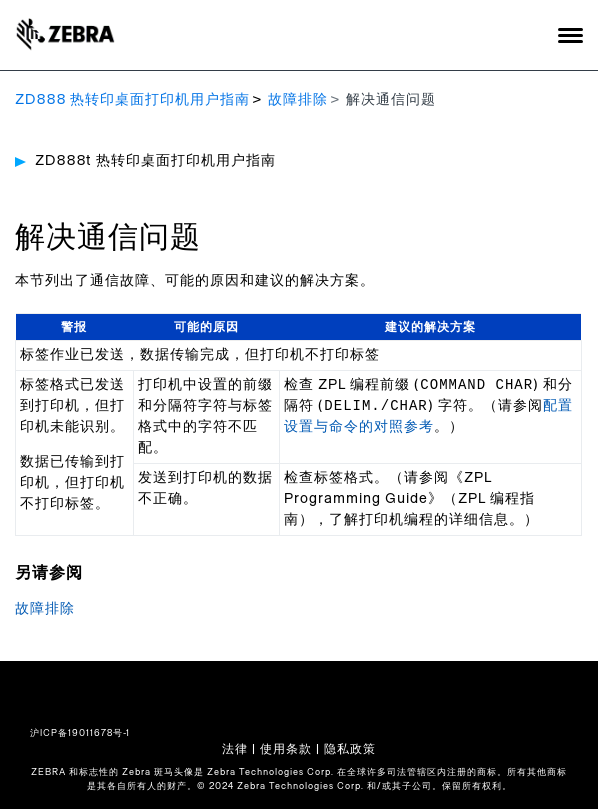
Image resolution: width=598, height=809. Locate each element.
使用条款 (286, 749)
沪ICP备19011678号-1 (80, 733)
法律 (235, 749)
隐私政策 (350, 749)
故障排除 (298, 100)
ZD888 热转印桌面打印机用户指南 (132, 100)
